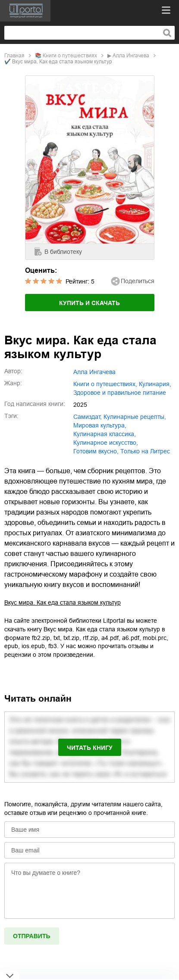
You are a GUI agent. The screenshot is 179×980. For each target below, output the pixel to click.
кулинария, (155, 384)
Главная (14, 56)
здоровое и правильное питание (120, 393)
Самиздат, (88, 417)
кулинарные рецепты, (135, 417)
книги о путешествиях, (105, 384)
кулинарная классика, (105, 434)
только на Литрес (145, 451)
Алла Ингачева (131, 56)
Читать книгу (90, 748)
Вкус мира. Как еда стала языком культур (63, 602)
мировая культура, (100, 425)
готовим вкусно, (96, 451)
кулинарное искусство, (106, 443)
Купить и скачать (89, 303)
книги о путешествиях (70, 56)
